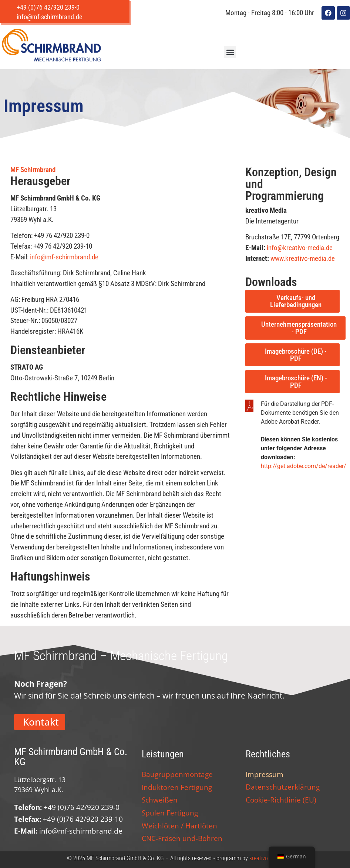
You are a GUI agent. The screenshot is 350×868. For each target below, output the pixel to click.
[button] (230, 52)
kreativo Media (266, 858)
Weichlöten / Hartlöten (179, 826)
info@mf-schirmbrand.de (64, 257)
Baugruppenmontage (177, 774)
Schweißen (160, 800)
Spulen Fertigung (170, 813)
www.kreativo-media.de (303, 258)
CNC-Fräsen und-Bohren (182, 838)
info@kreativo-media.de (300, 248)
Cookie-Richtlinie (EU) (281, 800)
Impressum (265, 774)
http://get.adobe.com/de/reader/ (304, 466)
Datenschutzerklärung (283, 787)
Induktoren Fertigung (177, 787)
